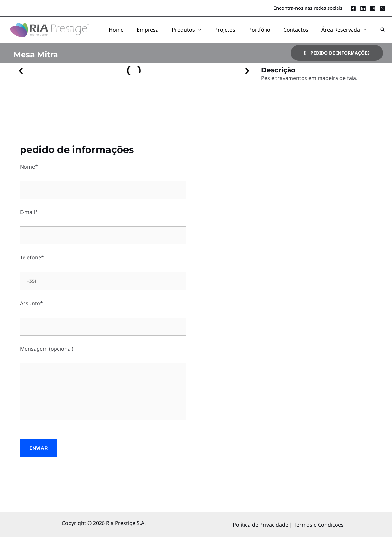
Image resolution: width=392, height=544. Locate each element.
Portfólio (276, 33)
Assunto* (103, 324)
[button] (383, 33)
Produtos (213, 33)
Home (159, 33)
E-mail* (103, 233)
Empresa (184, 33)
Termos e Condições (319, 531)
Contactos (306, 33)
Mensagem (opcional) (103, 390)
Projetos (248, 33)
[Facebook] (353, 8)
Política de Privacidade (261, 531)
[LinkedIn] (363, 8)
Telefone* (103, 278)
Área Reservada (344, 33)
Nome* (103, 188)
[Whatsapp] (383, 8)
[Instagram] (373, 8)
